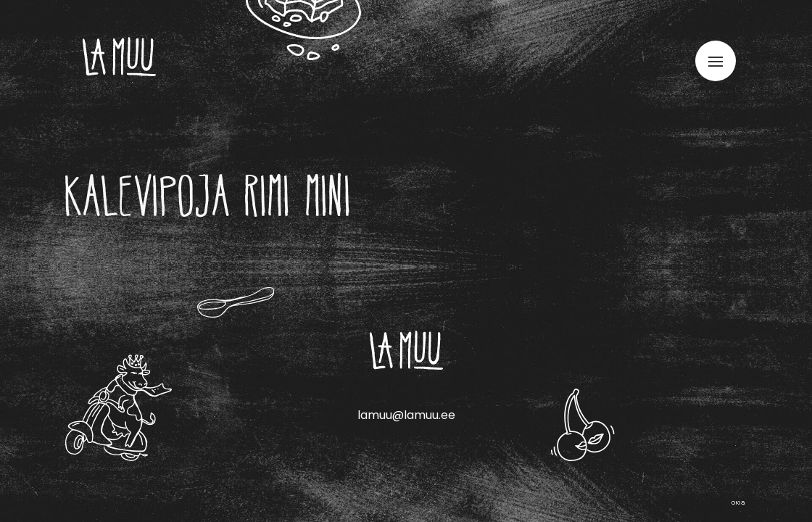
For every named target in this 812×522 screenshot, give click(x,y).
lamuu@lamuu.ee (406, 415)
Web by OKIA (738, 503)
